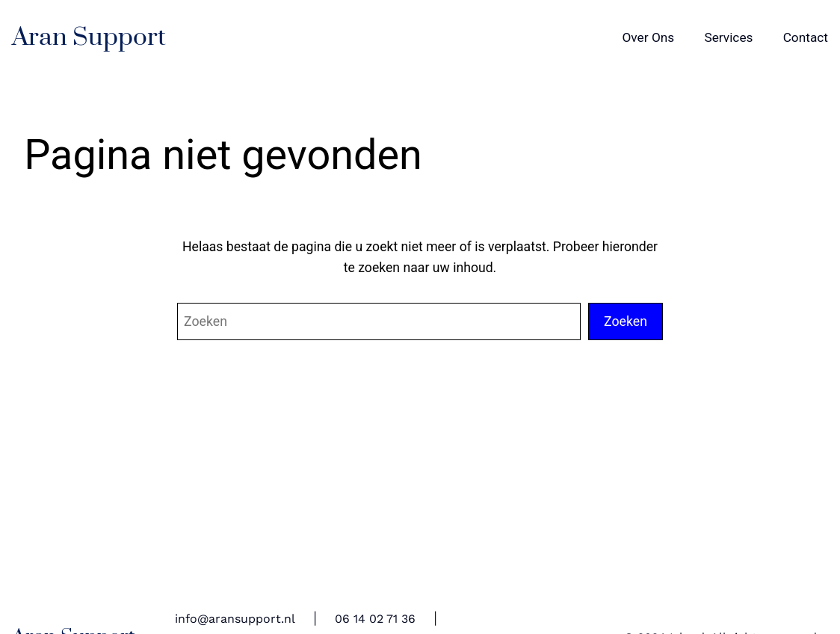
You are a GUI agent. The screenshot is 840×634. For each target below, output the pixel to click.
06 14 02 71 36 (375, 619)
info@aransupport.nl (235, 619)
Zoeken (626, 321)
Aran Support (89, 37)
